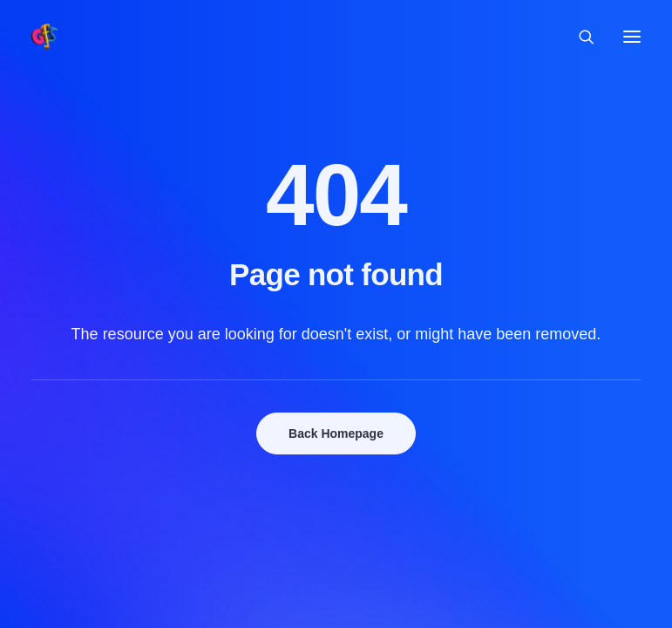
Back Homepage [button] (336, 433)
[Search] (579, 37)
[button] (632, 37)
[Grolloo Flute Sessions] (44, 37)
